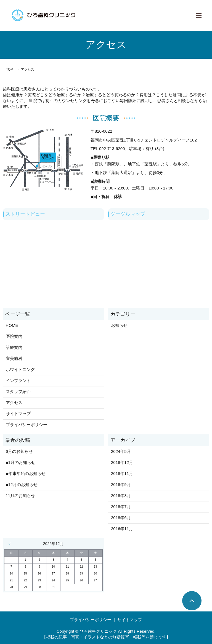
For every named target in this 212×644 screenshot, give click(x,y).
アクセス (14, 403)
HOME (12, 325)
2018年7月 (121, 507)
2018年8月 (121, 495)
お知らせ (119, 325)
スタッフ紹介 (18, 392)
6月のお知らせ (19, 451)
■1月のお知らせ (21, 462)
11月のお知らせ (21, 495)
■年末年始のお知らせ (26, 473)
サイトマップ (18, 414)
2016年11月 (122, 529)
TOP (9, 70)
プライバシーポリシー (26, 425)
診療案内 (14, 347)
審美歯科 (14, 358)
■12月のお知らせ (22, 484)
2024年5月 (121, 451)
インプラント (18, 380)
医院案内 (14, 336)
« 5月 (11, 544)
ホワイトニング (20, 369)
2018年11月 (122, 473)
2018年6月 (121, 518)
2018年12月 (122, 462)
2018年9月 (121, 484)
